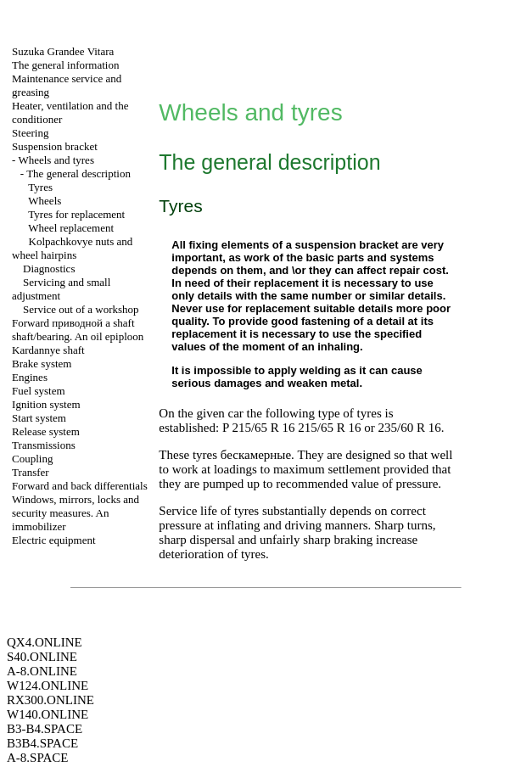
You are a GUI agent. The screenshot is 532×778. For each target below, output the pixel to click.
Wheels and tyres (56, 160)
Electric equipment (54, 540)
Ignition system (46, 404)
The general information (65, 65)
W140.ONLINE (48, 714)
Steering (30, 133)
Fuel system (38, 391)
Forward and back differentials (80, 486)
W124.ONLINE (48, 686)
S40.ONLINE (42, 657)
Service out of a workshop (81, 309)
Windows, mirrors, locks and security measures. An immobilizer (76, 513)
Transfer (31, 472)
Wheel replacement (71, 228)
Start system (39, 418)
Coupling (32, 459)
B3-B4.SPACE (45, 729)
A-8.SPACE (37, 758)
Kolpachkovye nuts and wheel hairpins (72, 248)
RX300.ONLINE (50, 700)
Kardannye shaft (48, 350)
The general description (78, 174)
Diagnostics (49, 269)
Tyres (40, 187)
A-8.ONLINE (42, 671)
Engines (30, 377)
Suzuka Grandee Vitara (63, 51)
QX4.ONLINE (45, 642)
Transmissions (44, 445)
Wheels (45, 201)
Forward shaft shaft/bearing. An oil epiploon (78, 330)
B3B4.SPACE (42, 743)
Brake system (42, 364)
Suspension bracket (55, 146)
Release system (46, 431)
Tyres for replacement (76, 214)
